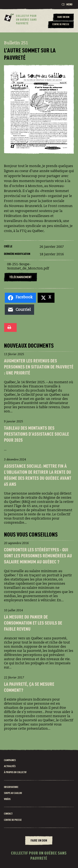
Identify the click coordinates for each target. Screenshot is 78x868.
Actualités (10, 766)
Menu (67, 4)
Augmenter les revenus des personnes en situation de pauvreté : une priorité (39, 367)
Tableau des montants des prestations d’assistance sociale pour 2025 (37, 435)
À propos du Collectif (15, 772)
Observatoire (11, 787)
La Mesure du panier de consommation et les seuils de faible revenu (33, 623)
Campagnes (10, 760)
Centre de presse (13, 820)
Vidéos (7, 799)
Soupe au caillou (13, 793)
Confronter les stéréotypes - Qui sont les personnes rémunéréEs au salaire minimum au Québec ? (38, 556)
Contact (8, 814)
